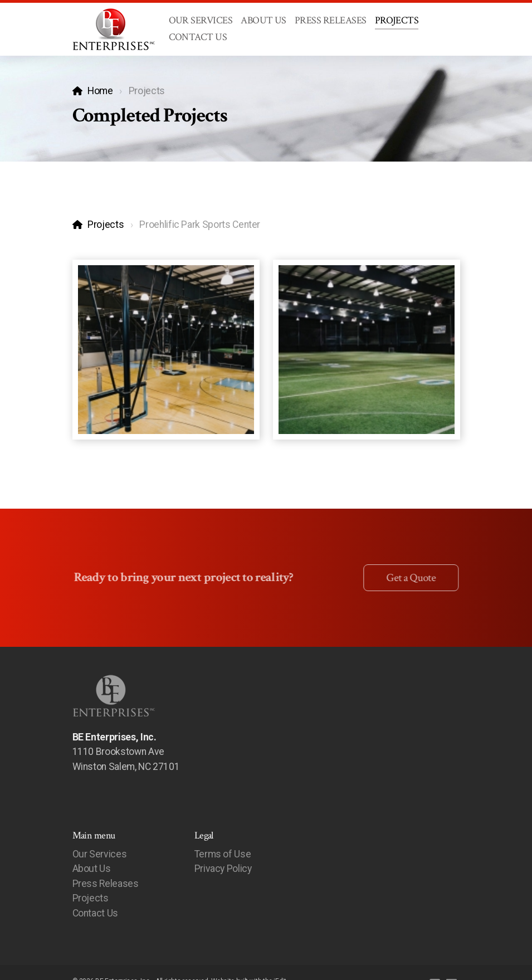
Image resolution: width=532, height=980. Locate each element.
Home (100, 91)
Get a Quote (409, 578)
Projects (106, 225)
